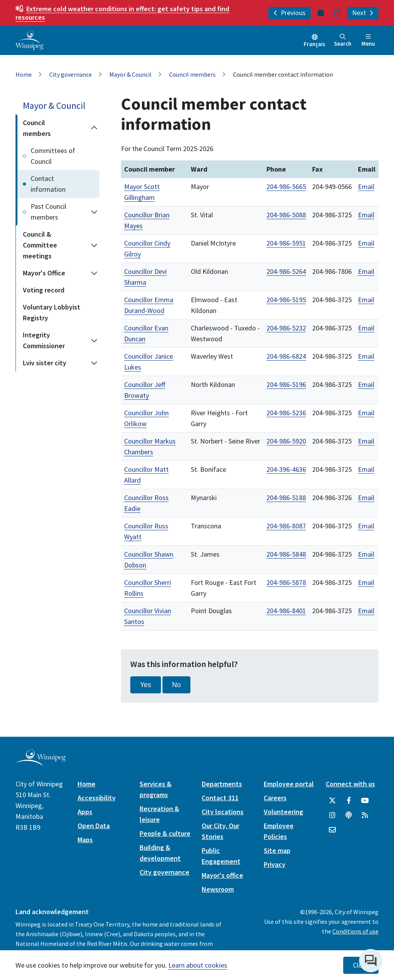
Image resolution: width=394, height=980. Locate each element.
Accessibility (97, 798)
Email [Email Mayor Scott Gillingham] (366, 187)
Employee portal (289, 784)
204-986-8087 (286, 526)
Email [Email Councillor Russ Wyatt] (366, 526)
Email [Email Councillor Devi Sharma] (366, 271)
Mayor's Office (44, 273)
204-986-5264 (286, 271)
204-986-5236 (286, 413)
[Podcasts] (349, 815)
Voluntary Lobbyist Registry (52, 312)
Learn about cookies (198, 965)
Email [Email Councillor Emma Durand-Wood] (366, 300)
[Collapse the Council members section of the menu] (94, 128)
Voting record (44, 290)
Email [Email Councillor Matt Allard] (366, 469)
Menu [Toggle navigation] (368, 40)
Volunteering (283, 812)
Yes (146, 685)
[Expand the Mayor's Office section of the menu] (94, 273)
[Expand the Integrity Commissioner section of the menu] (94, 340)
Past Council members (48, 212)
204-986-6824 (286, 356)
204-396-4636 (286, 469)
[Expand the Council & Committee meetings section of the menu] (94, 245)
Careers (275, 798)
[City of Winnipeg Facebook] (349, 801)
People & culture (165, 833)
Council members (192, 74)
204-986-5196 (286, 384)
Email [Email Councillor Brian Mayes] (366, 215)
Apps (85, 812)
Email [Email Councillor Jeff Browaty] (366, 384)
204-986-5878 (286, 582)
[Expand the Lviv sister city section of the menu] (94, 363)
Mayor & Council (130, 74)
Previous (289, 13)
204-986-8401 (286, 611)
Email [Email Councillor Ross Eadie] (366, 498)
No (177, 685)
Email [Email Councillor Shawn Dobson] (366, 554)
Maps (85, 840)
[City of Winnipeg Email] (332, 830)
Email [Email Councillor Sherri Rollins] (366, 582)
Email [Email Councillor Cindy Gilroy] (366, 243)
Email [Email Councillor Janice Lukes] (366, 356)
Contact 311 (220, 798)
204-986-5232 (286, 328)
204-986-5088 (286, 215)
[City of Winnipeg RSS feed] (365, 815)
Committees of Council (53, 156)
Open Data (94, 826)
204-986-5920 (286, 441)
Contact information (48, 184)
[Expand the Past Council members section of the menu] (94, 212)
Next (363, 13)
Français (315, 44)
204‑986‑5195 (286, 300)
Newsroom (218, 889)
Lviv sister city (45, 363)
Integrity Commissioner (44, 340)
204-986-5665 (286, 187)
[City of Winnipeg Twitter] (332, 801)
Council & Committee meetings (40, 245)
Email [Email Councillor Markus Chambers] (366, 441)
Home (24, 74)
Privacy (275, 864)
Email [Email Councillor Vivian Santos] (366, 611)
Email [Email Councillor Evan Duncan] (366, 328)
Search (343, 40)
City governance (71, 74)
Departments (222, 784)
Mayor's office (222, 875)
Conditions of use (355, 931)
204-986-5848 (286, 554)
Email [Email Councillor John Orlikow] (366, 413)
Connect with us (350, 784)
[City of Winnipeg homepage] (41, 763)
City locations (223, 812)
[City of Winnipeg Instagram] (332, 815)
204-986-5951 (286, 243)
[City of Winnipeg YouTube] (365, 801)
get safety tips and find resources (122, 13)
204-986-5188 (286, 498)
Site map (277, 850)
